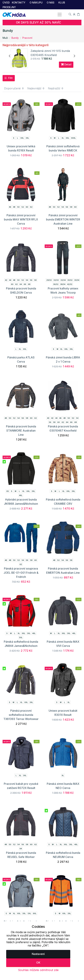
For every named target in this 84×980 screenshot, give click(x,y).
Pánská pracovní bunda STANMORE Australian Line (21, 431)
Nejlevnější (36, 88)
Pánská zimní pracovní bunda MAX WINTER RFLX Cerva (21, 219)
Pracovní (27, 38)
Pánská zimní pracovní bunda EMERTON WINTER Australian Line (63, 219)
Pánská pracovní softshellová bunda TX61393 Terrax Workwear (21, 715)
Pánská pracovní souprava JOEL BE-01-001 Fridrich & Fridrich (21, 573)
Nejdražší (56, 88)
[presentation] (10, 56)
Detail (66, 64)
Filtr (9, 78)
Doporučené (14, 88)
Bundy (15, 38)
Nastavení (38, 954)
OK (38, 963)
